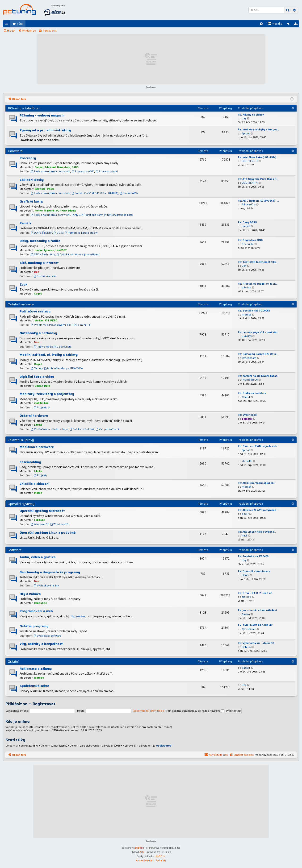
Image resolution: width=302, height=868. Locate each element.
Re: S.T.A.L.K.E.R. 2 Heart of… (256, 593)
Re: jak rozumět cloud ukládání (257, 610)
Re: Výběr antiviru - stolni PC (256, 643)
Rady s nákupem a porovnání (50, 172)
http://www (78, 616)
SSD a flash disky (43, 255)
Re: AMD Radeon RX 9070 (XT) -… (258, 201)
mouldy (247, 315)
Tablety (37, 368)
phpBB (139, 848)
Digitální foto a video (37, 377)
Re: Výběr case (247, 415)
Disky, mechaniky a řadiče (40, 241)
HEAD (245, 575)
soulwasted (164, 746)
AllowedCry (249, 205)
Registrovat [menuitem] (297, 25)
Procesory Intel (107, 172)
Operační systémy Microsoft (42, 511)
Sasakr (246, 614)
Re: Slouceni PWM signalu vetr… (258, 446)
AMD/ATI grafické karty (87, 215)
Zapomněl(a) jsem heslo (149, 711)
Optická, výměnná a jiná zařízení (78, 255)
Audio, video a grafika (38, 557)
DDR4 (47, 233)
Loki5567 (61, 250)
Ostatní (13, 661)
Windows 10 (59, 524)
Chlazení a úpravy (21, 440)
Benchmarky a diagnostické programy (50, 572)
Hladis (72, 211)
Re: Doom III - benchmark (254, 571)
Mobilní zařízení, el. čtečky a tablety (49, 355)
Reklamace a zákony (36, 669)
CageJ (38, 294)
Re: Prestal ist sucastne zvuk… (258, 284)
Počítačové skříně (82, 429)
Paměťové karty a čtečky (81, 233)
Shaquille (248, 244)
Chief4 (246, 397)
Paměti (25, 223)
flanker (39, 167)
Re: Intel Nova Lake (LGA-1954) (257, 157)
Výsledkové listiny (46, 586)
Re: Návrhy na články (251, 115)
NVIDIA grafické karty (118, 215)
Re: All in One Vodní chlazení (256, 483)
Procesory (28, 158)
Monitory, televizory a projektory (47, 394)
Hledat (11, 31)
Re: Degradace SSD (250, 240)
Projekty (40, 476)
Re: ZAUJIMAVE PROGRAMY (255, 625)
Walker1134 (51, 211)
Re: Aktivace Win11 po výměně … (258, 510)
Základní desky (32, 180)
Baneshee (64, 167)
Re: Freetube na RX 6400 (253, 556)
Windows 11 (40, 524)
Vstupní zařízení (107, 429)
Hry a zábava (30, 594)
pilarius (246, 288)
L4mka (38, 425)
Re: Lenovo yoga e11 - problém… (258, 332)
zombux (247, 419)
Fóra (20, 24)
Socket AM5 (129, 193)
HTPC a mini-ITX (79, 325)
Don (37, 272)
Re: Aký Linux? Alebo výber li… (257, 532)
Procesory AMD (83, 172)
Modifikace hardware (37, 447)
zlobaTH (247, 461)
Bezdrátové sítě (45, 276)
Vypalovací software (48, 636)
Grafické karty (31, 201)
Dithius (246, 647)
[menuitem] (261, 24)
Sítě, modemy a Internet (39, 263)
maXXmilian (41, 403)
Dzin (47, 386)
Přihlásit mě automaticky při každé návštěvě (195, 711)
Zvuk (23, 284)
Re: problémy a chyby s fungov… (258, 130)
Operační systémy (21, 504)
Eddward (50, 167)
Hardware (15, 151)
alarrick (246, 597)
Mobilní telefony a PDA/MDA (63, 368)
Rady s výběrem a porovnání (53, 347)
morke (39, 211)
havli (245, 536)
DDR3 (59, 233)
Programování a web (36, 611)
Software (15, 550)
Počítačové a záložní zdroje (49, 429)
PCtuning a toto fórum (24, 108)
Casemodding (30, 462)
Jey (244, 118)
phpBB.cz (160, 856)
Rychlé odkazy (7, 25)
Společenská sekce (34, 686)
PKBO (75, 167)
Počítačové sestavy (35, 311)
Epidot (246, 134)
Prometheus (250, 380)
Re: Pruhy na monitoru (252, 393)
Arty (142, 852)
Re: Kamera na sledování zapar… (258, 376)
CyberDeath (249, 358)
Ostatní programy (34, 626)
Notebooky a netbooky (38, 333)
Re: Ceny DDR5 (247, 222)
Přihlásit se (29, 31)
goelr (245, 514)
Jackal (246, 226)
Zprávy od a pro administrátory (45, 130)
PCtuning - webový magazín (42, 115)
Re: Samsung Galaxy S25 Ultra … (258, 354)
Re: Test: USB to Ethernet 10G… (258, 262)
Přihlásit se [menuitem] (289, 25)
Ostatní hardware (21, 304)
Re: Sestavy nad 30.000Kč (254, 311)
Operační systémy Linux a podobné (48, 532)
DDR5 (36, 233)
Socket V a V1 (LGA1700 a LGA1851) (95, 193)
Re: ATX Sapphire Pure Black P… (258, 179)
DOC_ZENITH (250, 161)
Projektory (42, 408)
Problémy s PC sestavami (48, 325)
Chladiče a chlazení (34, 484)
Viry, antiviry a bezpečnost (41, 644)
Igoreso (49, 250)
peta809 (247, 336)
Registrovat (50, 31)
